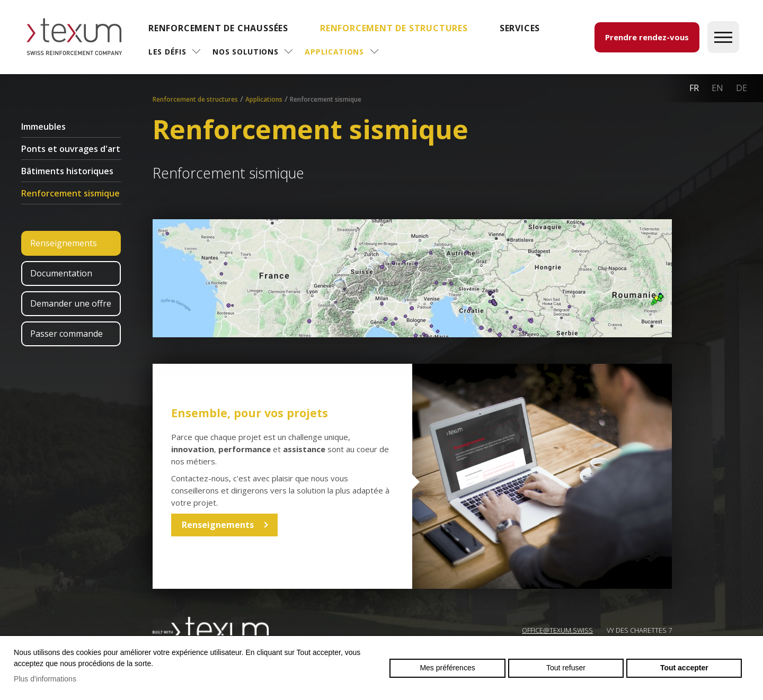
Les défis (167, 52)
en (717, 88)
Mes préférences (447, 668)
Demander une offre (71, 303)
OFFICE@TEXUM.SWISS (557, 630)
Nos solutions (245, 52)
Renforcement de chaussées (218, 28)
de (742, 88)
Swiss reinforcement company (211, 630)
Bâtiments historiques (67, 171)
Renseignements (64, 243)
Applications (334, 52)
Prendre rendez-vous (647, 37)
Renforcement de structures (394, 28)
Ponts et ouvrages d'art (71, 149)
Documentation (61, 273)
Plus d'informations (45, 679)
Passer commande (66, 334)
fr (694, 88)
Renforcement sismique (70, 193)
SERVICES (520, 28)
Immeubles (43, 127)
